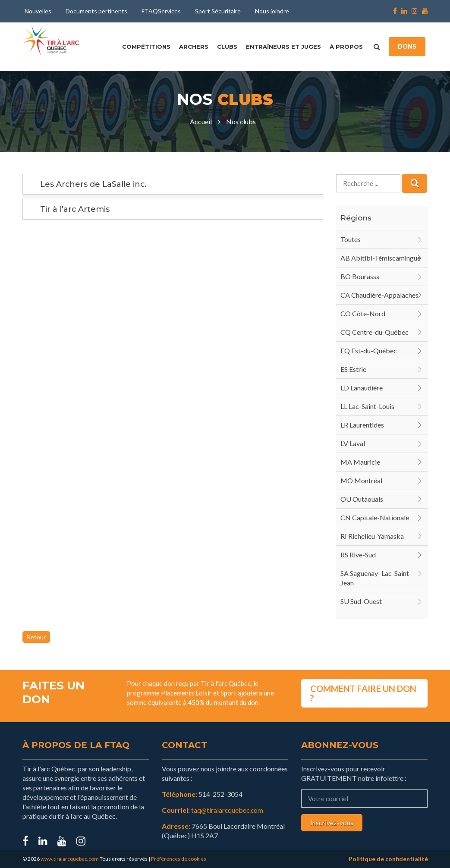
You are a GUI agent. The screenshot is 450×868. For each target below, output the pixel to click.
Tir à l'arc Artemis (75, 209)
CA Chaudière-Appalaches (379, 295)
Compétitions (146, 47)
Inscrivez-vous (332, 822)
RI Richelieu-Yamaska (372, 536)
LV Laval (353, 443)
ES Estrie (353, 369)
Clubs (227, 47)
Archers (194, 47)
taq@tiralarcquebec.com (228, 810)
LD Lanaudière (362, 388)
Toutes (351, 239)
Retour (36, 637)
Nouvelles (38, 11)
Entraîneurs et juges (283, 47)
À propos (346, 47)
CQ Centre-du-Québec (374, 332)
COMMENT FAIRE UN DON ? (363, 693)
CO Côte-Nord (363, 313)
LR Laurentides (362, 425)
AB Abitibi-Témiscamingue (381, 258)
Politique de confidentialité (388, 859)
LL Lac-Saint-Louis (367, 406)
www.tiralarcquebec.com (70, 859)
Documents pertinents (96, 11)
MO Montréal (361, 480)
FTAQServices (161, 11)
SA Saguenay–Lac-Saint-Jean (376, 578)
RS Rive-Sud (358, 555)
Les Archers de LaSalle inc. (94, 184)
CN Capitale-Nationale (375, 517)
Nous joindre (272, 11)
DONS (407, 46)
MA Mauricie (360, 462)
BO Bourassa (360, 276)
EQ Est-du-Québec (369, 351)
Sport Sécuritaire (218, 11)
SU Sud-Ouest (361, 601)
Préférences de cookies (179, 859)
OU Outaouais (362, 499)
